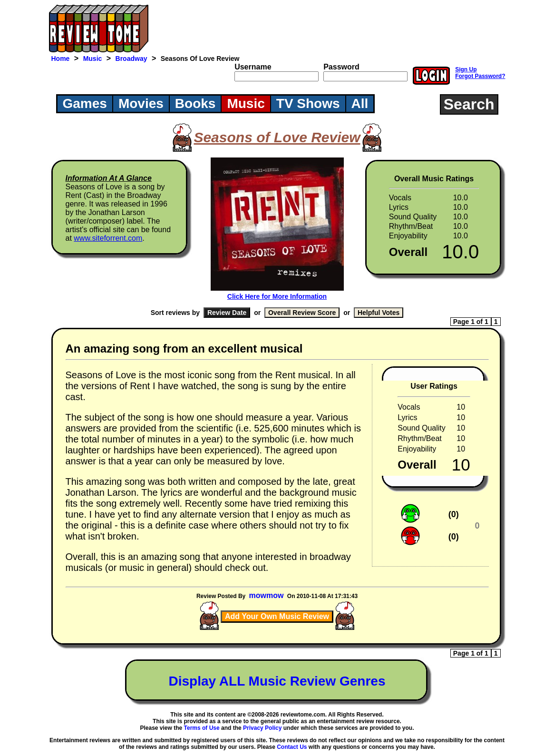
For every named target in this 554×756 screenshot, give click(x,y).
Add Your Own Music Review (277, 616)
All (360, 103)
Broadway (131, 59)
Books (195, 103)
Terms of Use (202, 728)
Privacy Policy (262, 728)
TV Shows (308, 103)
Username (253, 67)
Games (85, 103)
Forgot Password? (480, 76)
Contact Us (292, 747)
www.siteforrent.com (108, 238)
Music (93, 59)
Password (341, 67)
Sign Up (466, 69)
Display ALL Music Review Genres (277, 681)
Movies (141, 103)
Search (469, 104)
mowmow (267, 595)
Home (61, 59)
